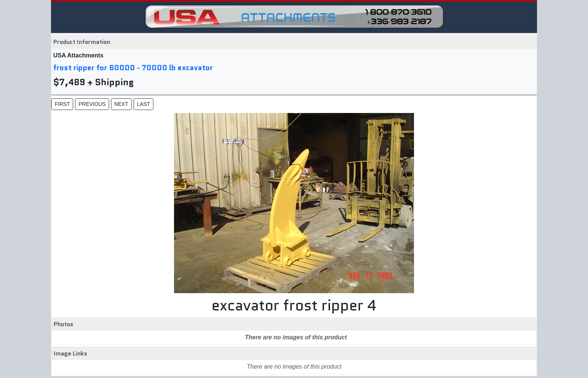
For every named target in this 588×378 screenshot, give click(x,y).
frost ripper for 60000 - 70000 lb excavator (133, 68)
